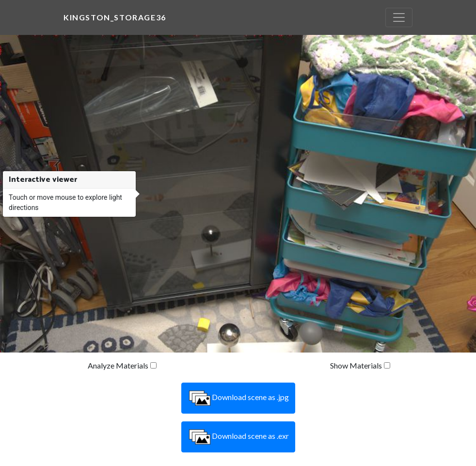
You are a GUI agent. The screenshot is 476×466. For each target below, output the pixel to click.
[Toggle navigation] (399, 17)
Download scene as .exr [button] (238, 437)
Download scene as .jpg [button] (238, 398)
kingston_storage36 (115, 17)
